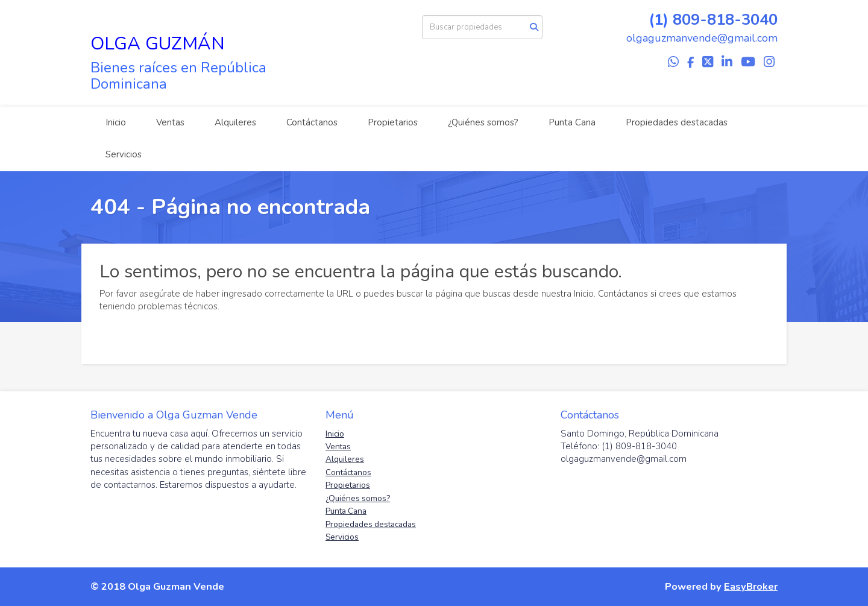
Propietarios (393, 122)
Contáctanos (312, 122)
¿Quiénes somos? (483, 122)
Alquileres (235, 122)
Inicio (116, 122)
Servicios (124, 154)
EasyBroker (751, 586)
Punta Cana (572, 122)
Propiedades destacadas (677, 122)
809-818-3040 (725, 20)
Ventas (170, 122)
